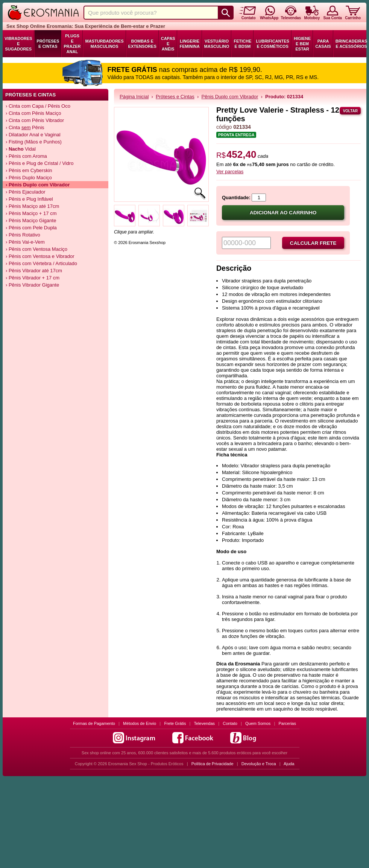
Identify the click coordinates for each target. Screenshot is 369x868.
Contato (230, 723)
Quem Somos (258, 723)
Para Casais (323, 44)
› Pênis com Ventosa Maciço (36, 249)
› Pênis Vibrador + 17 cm (33, 278)
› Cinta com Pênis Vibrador (35, 120)
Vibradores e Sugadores (18, 44)
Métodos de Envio (140, 723)
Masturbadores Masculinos (104, 44)
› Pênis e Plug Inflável (29, 199)
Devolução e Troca (259, 764)
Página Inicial (134, 97)
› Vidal (21, 149)
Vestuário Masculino (217, 44)
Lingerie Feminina (189, 44)
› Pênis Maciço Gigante (31, 220)
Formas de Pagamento (94, 723)
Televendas (204, 723)
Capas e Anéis (168, 44)
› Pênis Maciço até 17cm (32, 206)
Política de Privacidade (213, 764)
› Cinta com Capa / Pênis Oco (38, 106)
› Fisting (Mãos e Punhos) (34, 142)
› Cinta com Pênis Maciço (33, 113)
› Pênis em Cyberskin (29, 170)
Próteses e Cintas (48, 44)
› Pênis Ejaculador (26, 192)
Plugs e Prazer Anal (72, 44)
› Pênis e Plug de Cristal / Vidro (39, 163)
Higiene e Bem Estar (302, 44)
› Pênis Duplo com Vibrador (38, 185)
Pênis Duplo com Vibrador (230, 97)
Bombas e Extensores (142, 44)
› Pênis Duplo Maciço (29, 178)
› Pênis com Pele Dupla (31, 228)
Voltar (350, 111)
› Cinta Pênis (25, 127)
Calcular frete (313, 243)
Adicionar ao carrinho (283, 213)
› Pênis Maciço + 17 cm (31, 213)
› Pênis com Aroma (26, 156)
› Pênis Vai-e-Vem (25, 242)
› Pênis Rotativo (23, 235)
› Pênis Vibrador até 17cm (34, 271)
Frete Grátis (175, 723)
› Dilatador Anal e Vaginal (33, 135)
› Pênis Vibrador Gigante (32, 285)
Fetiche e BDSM (242, 44)
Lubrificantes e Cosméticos (273, 44)
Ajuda (289, 764)
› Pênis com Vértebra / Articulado (41, 263)
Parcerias (287, 723)
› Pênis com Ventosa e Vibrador (40, 256)
